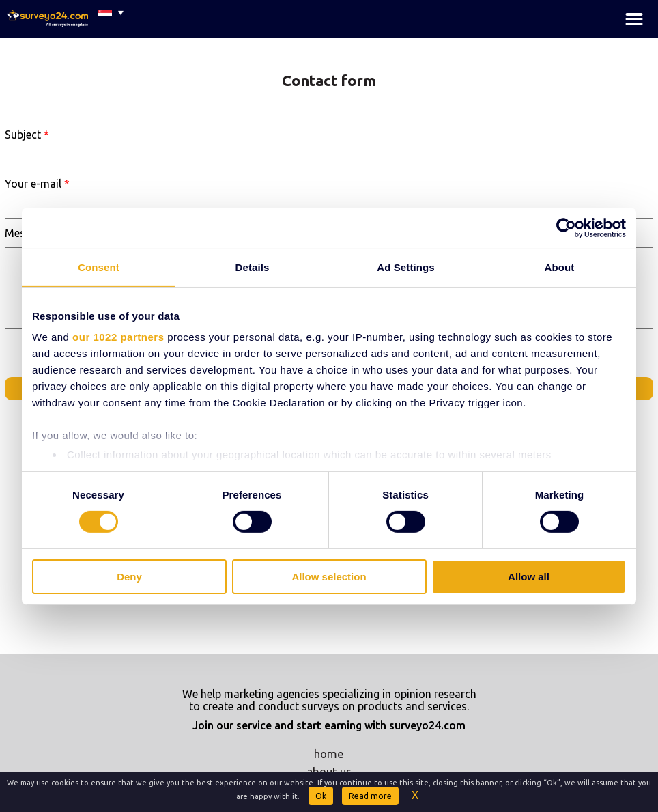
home (329, 754)
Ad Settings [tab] (405, 267)
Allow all (529, 577)
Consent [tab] (99, 267)
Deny (129, 577)
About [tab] (560, 267)
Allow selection (329, 577)
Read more (370, 796)
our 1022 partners (118, 337)
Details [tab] (253, 267)
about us (329, 771)
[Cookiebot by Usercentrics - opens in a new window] (566, 227)
